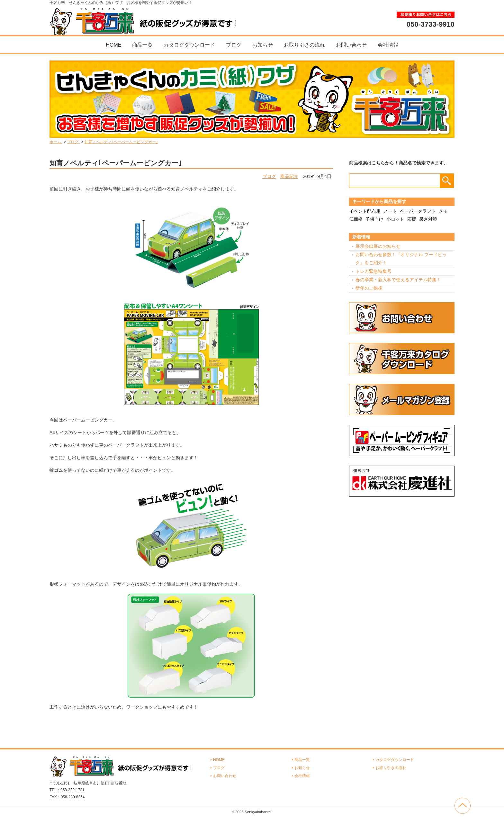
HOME (113, 45)
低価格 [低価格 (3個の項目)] (356, 219)
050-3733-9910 (431, 24)
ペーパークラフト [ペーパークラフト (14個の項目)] (418, 211)
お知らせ (263, 45)
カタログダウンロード (189, 45)
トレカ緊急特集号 (373, 271)
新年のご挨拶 (369, 288)
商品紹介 (289, 176)
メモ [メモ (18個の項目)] (443, 211)
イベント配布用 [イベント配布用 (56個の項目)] (365, 211)
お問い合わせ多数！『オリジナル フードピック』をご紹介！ (401, 259)
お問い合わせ (351, 45)
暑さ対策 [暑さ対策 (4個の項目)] (428, 219)
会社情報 (388, 45)
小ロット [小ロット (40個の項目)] (395, 219)
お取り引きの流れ (304, 45)
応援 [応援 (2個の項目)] (412, 219)
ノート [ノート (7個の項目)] (390, 211)
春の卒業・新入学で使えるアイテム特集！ (398, 280)
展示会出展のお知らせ (378, 246)
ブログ (234, 45)
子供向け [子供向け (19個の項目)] (374, 219)
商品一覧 (142, 45)
